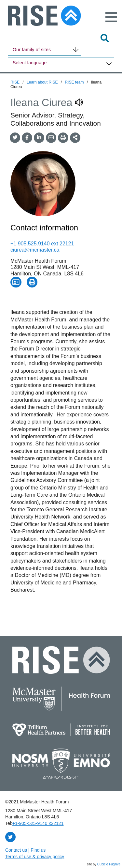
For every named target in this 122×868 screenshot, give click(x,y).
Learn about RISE (42, 82)
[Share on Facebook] (27, 138)
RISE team (74, 82)
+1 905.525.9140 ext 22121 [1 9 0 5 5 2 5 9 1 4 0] (42, 244)
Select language (30, 63)
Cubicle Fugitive (109, 864)
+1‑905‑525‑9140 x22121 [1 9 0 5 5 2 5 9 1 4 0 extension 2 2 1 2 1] (38, 823)
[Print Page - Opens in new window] (32, 282)
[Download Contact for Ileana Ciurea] (16, 282)
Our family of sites (32, 50)
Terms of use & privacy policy (35, 857)
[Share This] (75, 138)
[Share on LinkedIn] (39, 138)
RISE (15, 82)
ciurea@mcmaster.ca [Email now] (35, 250)
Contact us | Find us (25, 850)
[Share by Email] (51, 138)
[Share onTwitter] (15, 138)
